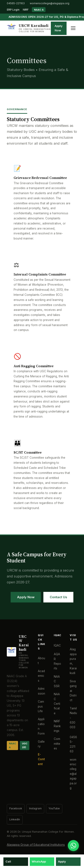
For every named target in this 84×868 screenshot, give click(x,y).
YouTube (54, 808)
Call (8, 861)
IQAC (57, 645)
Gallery (41, 744)
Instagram (35, 808)
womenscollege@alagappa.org (50, 3)
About (41, 660)
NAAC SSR (57, 681)
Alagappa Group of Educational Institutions (36, 845)
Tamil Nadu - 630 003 (73, 718)
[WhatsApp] (73, 846)
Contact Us (58, 597)
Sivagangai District (73, 691)
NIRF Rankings (57, 726)
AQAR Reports (57, 661)
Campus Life (41, 706)
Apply (62, 861)
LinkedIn (15, 819)
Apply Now (59, 28)
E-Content (41, 759)
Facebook (16, 808)
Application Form (41, 726)
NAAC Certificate (57, 704)
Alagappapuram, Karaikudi (73, 661)
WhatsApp (39, 861)
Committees (57, 744)
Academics (41, 676)
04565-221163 (16, 3)
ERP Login (13, 10)
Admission (41, 691)
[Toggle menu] (73, 28)
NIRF (26, 10)
